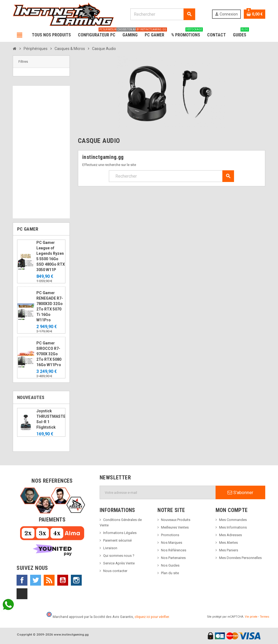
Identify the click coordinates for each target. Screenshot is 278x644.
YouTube (63, 580)
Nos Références (174, 550)
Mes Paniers (229, 550)
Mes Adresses (230, 535)
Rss (49, 580)
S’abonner (240, 492)
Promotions (170, 535)
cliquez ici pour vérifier (152, 617)
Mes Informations (233, 527)
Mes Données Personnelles (240, 558)
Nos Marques (172, 543)
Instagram (76, 580)
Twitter (36, 580)
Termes (265, 617)
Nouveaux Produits (176, 520)
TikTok (22, 594)
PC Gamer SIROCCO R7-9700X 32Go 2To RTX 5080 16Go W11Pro (49, 354)
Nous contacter (115, 571)
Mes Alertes (228, 543)
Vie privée (251, 617)
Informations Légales (120, 533)
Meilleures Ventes (175, 527)
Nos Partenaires (173, 558)
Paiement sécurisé (117, 540)
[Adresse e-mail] (158, 492)
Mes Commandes (233, 520)
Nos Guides (170, 565)
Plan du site (170, 573)
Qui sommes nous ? (119, 556)
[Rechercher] (163, 14)
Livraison (110, 548)
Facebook (22, 580)
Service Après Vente (119, 563)
